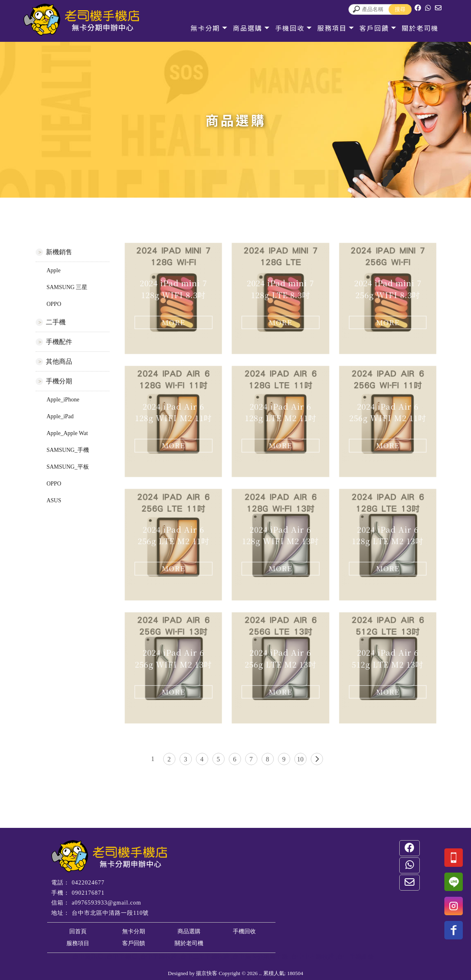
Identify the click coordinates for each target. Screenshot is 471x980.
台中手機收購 (159, 957)
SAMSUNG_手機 (67, 450)
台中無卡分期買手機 (260, 957)
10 (300, 759)
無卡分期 (205, 28)
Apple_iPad (60, 416)
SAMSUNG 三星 (67, 287)
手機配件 (59, 342)
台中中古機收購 (313, 957)
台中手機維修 (355, 957)
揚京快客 (207, 973)
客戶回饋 (374, 28)
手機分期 (59, 381)
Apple (53, 270)
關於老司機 (420, 28)
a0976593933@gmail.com (107, 903)
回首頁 (78, 931)
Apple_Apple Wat (67, 433)
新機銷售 (59, 252)
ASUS (54, 500)
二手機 (56, 322)
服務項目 (332, 28)
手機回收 (290, 28)
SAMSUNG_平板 (67, 467)
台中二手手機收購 (205, 957)
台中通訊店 (88, 957)
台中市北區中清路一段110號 (110, 913)
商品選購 (248, 28)
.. (261, 973)
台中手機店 (122, 957)
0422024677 (88, 883)
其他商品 (59, 361)
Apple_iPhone (63, 400)
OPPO (54, 304)
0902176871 (88, 893)
